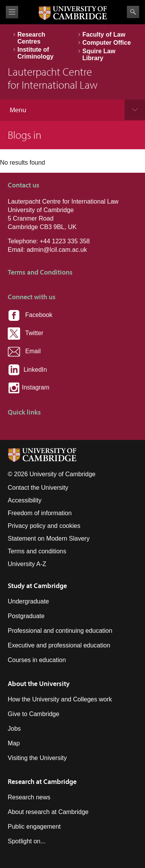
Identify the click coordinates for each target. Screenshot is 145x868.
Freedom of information (40, 513)
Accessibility (25, 500)
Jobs (14, 729)
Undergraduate (28, 601)
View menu (12, 12)
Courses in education (37, 660)
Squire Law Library (99, 55)
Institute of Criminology (35, 53)
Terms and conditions (37, 551)
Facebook (30, 315)
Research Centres (31, 38)
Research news (29, 797)
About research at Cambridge (48, 812)
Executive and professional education (59, 645)
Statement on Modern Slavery (49, 538)
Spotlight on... (27, 841)
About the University (39, 683)
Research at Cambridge (42, 781)
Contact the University (38, 488)
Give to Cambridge (33, 714)
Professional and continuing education (60, 631)
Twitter (26, 333)
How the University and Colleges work (60, 699)
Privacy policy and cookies (44, 526)
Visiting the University (37, 758)
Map (14, 743)
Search (133, 12)
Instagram (29, 387)
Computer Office (107, 43)
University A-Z (27, 564)
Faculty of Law (104, 35)
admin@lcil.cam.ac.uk (57, 250)
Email (24, 351)
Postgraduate (26, 616)
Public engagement (34, 827)
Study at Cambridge (37, 586)
